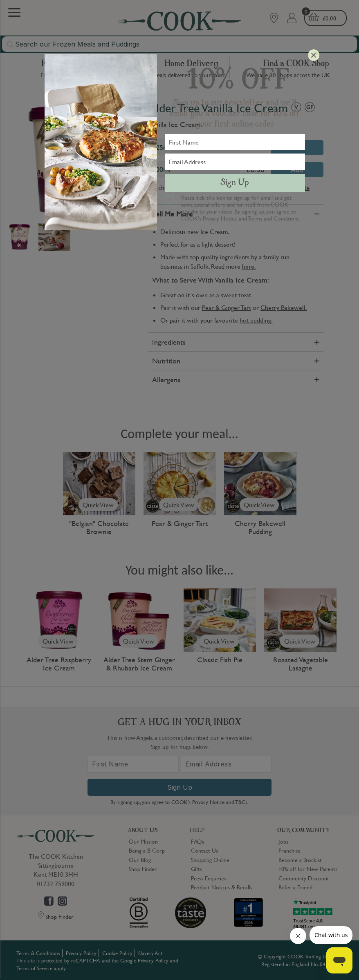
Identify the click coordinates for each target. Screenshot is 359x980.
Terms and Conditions (274, 218)
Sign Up (235, 183)
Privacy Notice (220, 218)
